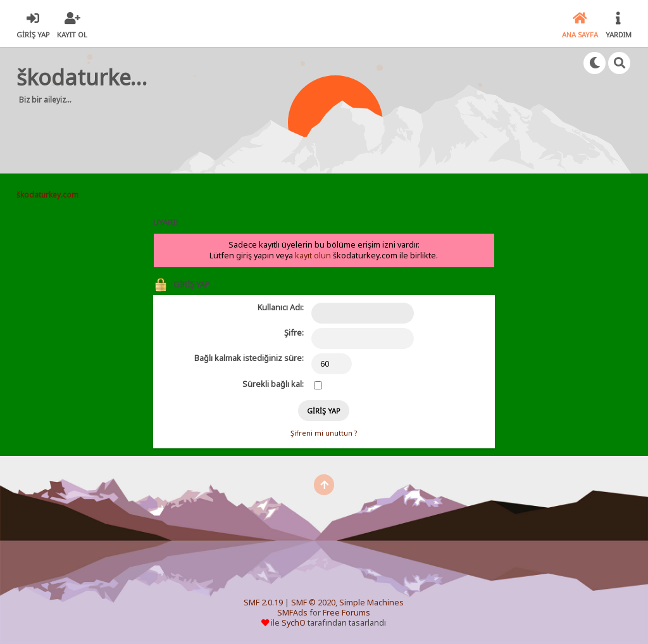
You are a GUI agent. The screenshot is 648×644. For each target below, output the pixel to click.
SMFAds (292, 613)
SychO (294, 623)
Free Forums (346, 613)
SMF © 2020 (313, 603)
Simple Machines (371, 603)
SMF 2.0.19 (263, 603)
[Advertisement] (259, 133)
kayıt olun (313, 256)
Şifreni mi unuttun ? (324, 433)
